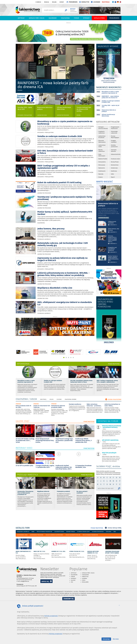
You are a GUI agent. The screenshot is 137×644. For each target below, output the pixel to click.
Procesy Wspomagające (115, 137)
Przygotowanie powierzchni (44, 532)
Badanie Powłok (103, 159)
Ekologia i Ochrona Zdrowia (103, 128)
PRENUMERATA (73, 2)
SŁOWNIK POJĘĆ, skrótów (108, 466)
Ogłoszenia (65, 18)
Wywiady (86, 18)
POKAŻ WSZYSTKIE (114, 364)
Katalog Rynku (99, 18)
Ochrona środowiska (98, 532)
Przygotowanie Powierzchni (115, 128)
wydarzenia (23, 364)
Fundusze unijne (115, 159)
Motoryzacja (102, 165)
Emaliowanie (102, 171)
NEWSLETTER (85, 2)
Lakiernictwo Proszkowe (63, 115)
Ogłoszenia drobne (71, 399)
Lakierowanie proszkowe (37, 535)
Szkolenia (109, 532)
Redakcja (47, 2)
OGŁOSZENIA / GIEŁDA (26, 399)
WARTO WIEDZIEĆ (105, 182)
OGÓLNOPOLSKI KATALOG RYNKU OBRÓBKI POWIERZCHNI (105, 303)
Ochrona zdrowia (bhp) (83, 532)
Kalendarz (53, 18)
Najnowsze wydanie (108, 46)
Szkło (112, 174)
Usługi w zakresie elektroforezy (54, 535)
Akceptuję (106, 639)
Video (84, 580)
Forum (76, 18)
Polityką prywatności (56, 634)
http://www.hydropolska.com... (77, 557)
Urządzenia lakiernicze (23, 532)
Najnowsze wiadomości (109, 87)
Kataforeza (114, 171)
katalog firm (23, 528)
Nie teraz (116, 639)
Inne (115, 532)
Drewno (20, 90)
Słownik (85, 578)
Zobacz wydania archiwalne (109, 81)
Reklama (54, 2)
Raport (113, 177)
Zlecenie (59, 399)
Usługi (51, 399)
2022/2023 (109, 343)
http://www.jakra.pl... (21, 559)
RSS (72, 582)
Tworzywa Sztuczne (114, 151)
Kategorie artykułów (108, 122)
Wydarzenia (102, 168)
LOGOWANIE (97, 2)
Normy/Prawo (115, 162)
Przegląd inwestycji (114, 141)
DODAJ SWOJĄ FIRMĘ (113, 528)
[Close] (119, 605)
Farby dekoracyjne (102, 155)
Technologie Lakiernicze (44, 239)
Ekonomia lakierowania (102, 141)
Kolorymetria (41, 223)
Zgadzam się (69, 599)
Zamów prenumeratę (109, 82)
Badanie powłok (71, 532)
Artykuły (21, 18)
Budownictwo (115, 165)
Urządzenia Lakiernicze (102, 132)
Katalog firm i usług (37, 18)
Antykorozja (114, 168)
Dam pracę (43, 399)
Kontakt (62, 2)
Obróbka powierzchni (114, 146)
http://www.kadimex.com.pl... (59, 557)
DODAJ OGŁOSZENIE (113, 400)
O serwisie (38, 2)
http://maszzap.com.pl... (40, 559)
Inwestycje (85, 577)
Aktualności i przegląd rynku (25, 115)
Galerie (73, 580)
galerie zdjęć (23, 421)
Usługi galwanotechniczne (73, 535)
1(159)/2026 (109, 79)
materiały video (24, 448)
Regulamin (85, 582)
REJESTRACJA (106, 2)
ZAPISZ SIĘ (45, 581)
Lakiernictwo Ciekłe (42, 115)
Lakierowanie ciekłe (22, 535)
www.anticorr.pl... (92, 559)
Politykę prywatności (51, 616)
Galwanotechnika (116, 154)
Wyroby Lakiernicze (102, 151)
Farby (33, 532)
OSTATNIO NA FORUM (108, 421)
